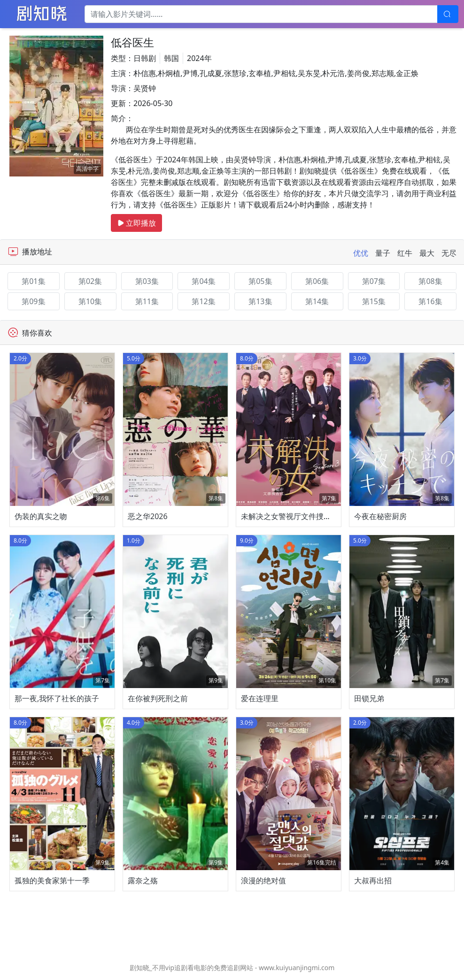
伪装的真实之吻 (41, 516)
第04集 (203, 281)
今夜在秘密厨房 (380, 516)
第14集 (317, 301)
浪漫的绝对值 (263, 880)
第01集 (33, 281)
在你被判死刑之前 (158, 698)
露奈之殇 (143, 880)
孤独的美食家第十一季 (52, 880)
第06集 (317, 281)
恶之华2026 (148, 516)
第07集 (374, 281)
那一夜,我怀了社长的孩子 (57, 698)
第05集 (260, 281)
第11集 (147, 301)
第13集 (260, 301)
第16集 (430, 301)
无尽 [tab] (449, 253)
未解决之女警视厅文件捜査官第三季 (301, 516)
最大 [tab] (427, 253)
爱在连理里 (260, 698)
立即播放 (136, 223)
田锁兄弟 (369, 698)
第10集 (90, 301)
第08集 (430, 281)
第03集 (147, 281)
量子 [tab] (383, 253)
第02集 (90, 281)
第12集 (203, 301)
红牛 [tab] (405, 253)
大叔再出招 (373, 880)
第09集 (33, 301)
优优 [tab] (361, 253)
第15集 (374, 301)
